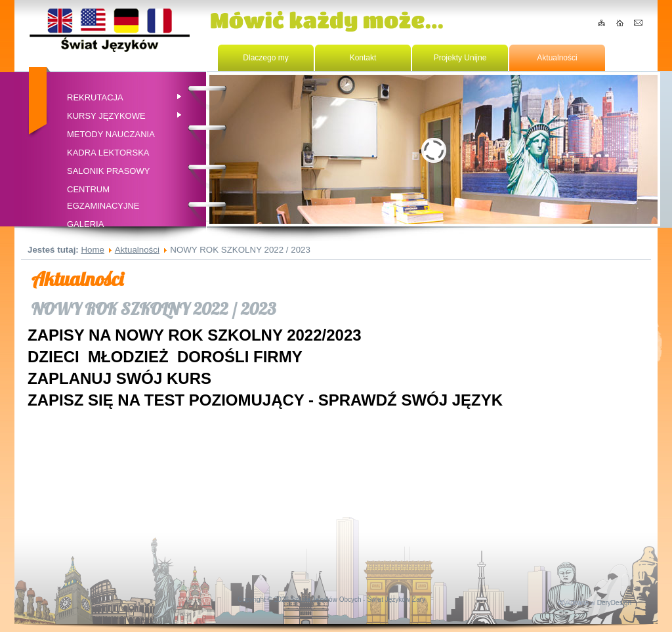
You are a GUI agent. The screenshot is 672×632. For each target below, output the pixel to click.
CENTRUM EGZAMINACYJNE (103, 198)
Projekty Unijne (460, 58)
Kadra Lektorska (108, 153)
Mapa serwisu (602, 22)
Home (620, 22)
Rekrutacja (126, 97)
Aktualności (557, 58)
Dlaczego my (265, 58)
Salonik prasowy (108, 171)
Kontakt (639, 22)
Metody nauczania (111, 134)
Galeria (85, 224)
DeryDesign (614, 603)
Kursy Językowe (126, 116)
